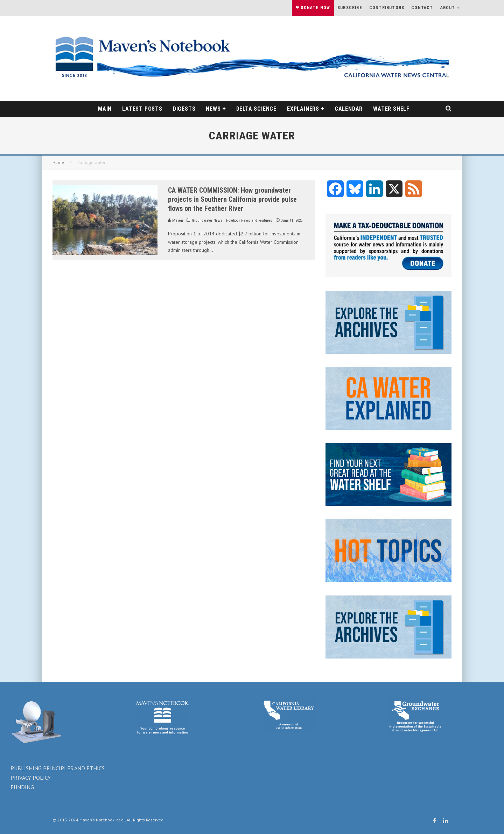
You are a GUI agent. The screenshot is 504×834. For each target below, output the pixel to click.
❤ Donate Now (313, 8)
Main (105, 109)
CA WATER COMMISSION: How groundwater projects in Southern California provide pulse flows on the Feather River (232, 199)
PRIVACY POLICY (31, 778)
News (213, 109)
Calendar (349, 109)
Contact (422, 8)
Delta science (256, 109)
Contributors (387, 8)
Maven (176, 220)
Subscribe (350, 8)
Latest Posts (142, 109)
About (448, 8)
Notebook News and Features (249, 220)
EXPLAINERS (303, 109)
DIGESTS (184, 109)
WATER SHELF (391, 109)
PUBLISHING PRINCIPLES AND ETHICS (58, 768)
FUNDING (22, 787)
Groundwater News (207, 220)
